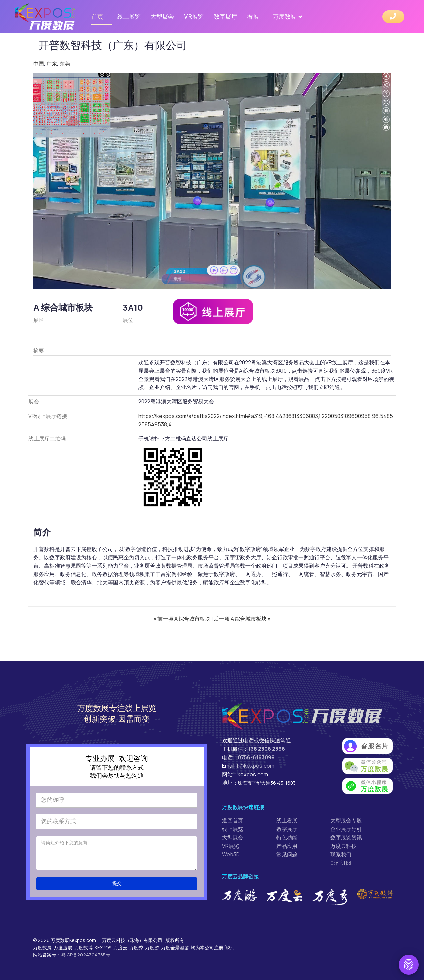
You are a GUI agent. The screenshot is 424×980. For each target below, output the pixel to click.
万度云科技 (344, 846)
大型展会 (162, 16)
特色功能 (287, 837)
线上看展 (287, 820)
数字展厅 (225, 16)
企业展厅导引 (346, 829)
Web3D (231, 854)
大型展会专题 (346, 820)
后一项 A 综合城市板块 (242, 619)
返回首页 (233, 820)
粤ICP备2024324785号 (86, 955)
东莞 (65, 64)
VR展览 (194, 16)
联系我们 (341, 854)
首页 (97, 16)
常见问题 (287, 854)
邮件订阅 (341, 863)
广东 (52, 64)
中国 (39, 64)
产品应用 (287, 846)
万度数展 (284, 16)
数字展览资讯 (346, 837)
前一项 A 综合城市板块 (182, 619)
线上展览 (129, 16)
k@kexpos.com (256, 766)
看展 (253, 16)
